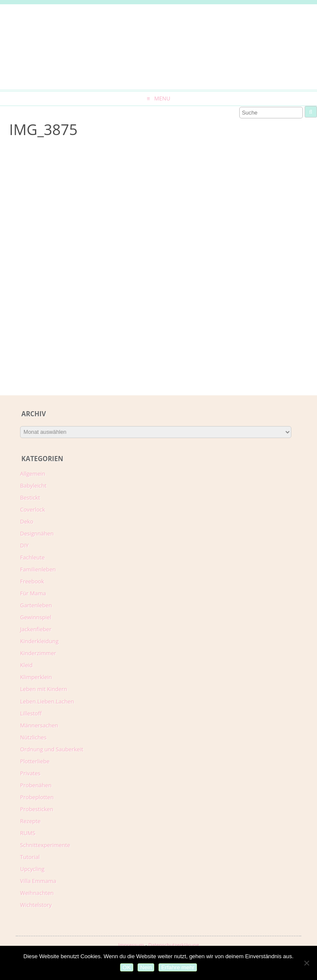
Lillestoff (31, 713)
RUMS (28, 833)
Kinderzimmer (38, 653)
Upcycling (32, 869)
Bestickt (30, 497)
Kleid (26, 665)
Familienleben (38, 569)
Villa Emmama (38, 881)
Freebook (32, 581)
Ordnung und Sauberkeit (52, 749)
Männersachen (39, 725)
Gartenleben (36, 605)
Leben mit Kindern (44, 689)
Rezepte (30, 821)
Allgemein (33, 474)
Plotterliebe (35, 761)
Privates (30, 773)
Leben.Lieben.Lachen (47, 701)
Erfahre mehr (178, 967)
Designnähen (37, 533)
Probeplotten (37, 797)
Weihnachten (37, 893)
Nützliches (33, 737)
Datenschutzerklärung (174, 945)
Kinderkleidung (39, 641)
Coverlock (32, 509)
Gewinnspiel (36, 617)
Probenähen (36, 785)
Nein (146, 967)
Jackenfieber (36, 629)
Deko (27, 521)
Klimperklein (36, 677)
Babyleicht (33, 486)
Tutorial (30, 857)
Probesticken (37, 809)
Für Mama (33, 593)
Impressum (131, 945)
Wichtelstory (36, 905)
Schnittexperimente (45, 845)
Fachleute (32, 557)
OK (127, 967)
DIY (24, 545)
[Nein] (306, 963)
